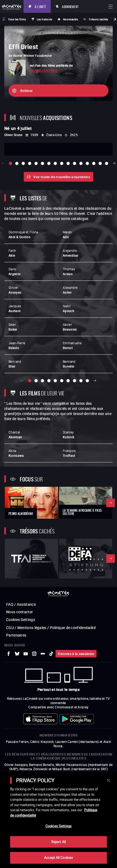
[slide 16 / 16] (107, 163)
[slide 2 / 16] (17, 163)
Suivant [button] (95, 381)
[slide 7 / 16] (49, 163)
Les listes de (45, 19)
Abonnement (70, 6)
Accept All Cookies (58, 858)
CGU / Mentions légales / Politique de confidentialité (51, 628)
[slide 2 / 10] (36, 381)
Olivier (15, 290)
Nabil (69, 308)
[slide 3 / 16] (23, 163)
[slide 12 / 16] (81, 163)
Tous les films (17, 19)
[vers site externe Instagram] (34, 654)
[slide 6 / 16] (42, 163)
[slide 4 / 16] (30, 163)
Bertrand (15, 364)
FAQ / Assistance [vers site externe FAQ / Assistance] (21, 604)
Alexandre (70, 290)
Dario (15, 271)
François (69, 453)
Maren (67, 234)
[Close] (108, 780)
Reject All (58, 842)
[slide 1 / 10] (30, 381)
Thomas (69, 271)
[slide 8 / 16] (55, 163)
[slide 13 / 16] (87, 163)
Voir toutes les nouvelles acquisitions (62, 177)
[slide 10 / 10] (87, 381)
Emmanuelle (72, 345)
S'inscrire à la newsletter (76, 654)
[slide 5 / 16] (36, 163)
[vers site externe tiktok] (51, 654)
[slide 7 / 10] (68, 381)
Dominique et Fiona (23, 234)
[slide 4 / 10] (49, 381)
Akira (16, 453)
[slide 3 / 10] (42, 381)
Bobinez (26, 91)
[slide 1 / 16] (10, 163)
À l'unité (40, 6)
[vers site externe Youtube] (26, 654)
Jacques (15, 308)
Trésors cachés (98, 19)
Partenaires (16, 635)
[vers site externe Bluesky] (17, 654)
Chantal (15, 435)
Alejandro (71, 253)
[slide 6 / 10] (62, 381)
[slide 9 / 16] (62, 163)
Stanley (69, 435)
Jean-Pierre (17, 345)
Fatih (12, 253)
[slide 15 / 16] (100, 163)
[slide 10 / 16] (68, 163)
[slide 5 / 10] (55, 381)
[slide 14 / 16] (94, 163)
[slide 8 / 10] (75, 381)
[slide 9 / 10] (81, 381)
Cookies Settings (21, 620)
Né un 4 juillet (18, 128)
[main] (58, 820)
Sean (13, 327)
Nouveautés (71, 19)
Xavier (70, 327)
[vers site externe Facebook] (9, 654)
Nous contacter (19, 612)
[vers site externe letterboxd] (43, 654)
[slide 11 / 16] (75, 163)
